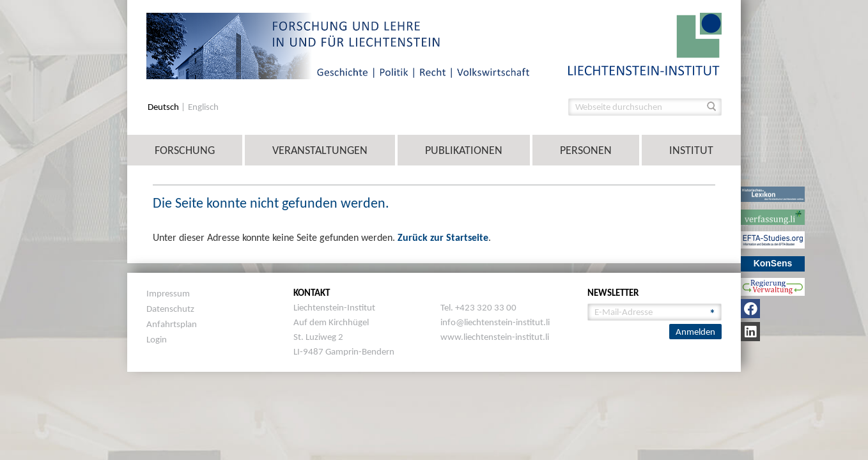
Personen (586, 150)
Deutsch (164, 107)
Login (157, 339)
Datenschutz (170, 309)
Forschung (185, 150)
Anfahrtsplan (172, 324)
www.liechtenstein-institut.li (495, 337)
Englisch (203, 107)
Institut (691, 150)
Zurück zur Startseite (443, 237)
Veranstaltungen (320, 150)
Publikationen (464, 150)
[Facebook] (750, 309)
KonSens (773, 263)
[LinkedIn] (750, 332)
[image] (645, 43)
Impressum (168, 293)
